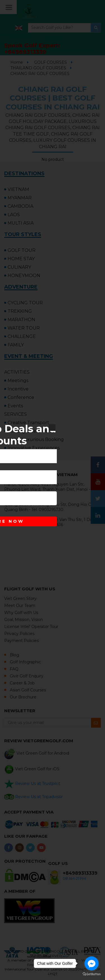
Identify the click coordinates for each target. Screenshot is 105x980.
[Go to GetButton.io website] (92, 974)
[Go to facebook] (92, 963)
